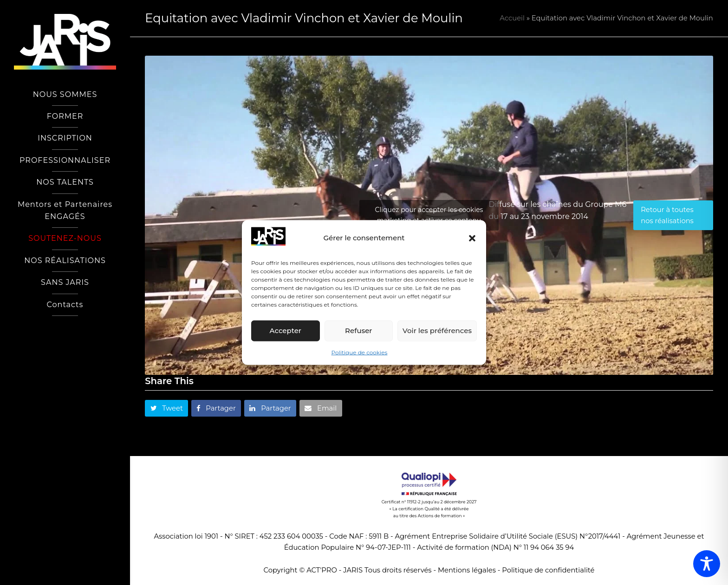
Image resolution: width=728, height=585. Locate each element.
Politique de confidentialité (548, 570)
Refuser (358, 331)
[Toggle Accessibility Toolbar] (707, 564)
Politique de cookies (360, 352)
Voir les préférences (437, 331)
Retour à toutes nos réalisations (667, 215)
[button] (472, 238)
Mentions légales (467, 570)
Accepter (286, 331)
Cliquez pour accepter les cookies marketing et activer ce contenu (429, 215)
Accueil (512, 18)
